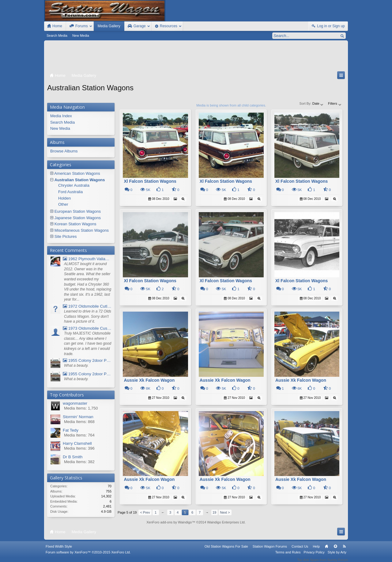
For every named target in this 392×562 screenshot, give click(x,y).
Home (326, 550)
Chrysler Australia (74, 185)
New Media (81, 36)
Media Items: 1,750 (81, 408)
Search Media (57, 36)
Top (335, 550)
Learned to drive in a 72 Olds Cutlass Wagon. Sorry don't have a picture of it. (88, 316)
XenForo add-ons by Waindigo (169, 522)
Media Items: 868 (79, 422)
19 (214, 512)
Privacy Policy (314, 556)
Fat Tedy (71, 430)
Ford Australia (70, 192)
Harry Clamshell (77, 443)
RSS (344, 550)
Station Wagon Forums (270, 550)
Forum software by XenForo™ (88, 556)
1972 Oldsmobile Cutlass (87, 306)
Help (316, 550)
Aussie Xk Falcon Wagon (149, 380)
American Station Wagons (77, 173)
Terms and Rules (288, 556)
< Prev (145, 512)
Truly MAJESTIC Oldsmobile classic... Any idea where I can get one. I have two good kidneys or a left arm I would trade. (88, 344)
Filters (335, 103)
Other (63, 204)
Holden (64, 198)
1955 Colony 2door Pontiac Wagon (87, 360)
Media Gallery (109, 26)
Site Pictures (66, 236)
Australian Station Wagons (80, 180)
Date (318, 103)
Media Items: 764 (79, 435)
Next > (225, 512)
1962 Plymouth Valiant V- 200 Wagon (87, 259)
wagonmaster (75, 403)
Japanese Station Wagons (78, 218)
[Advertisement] (196, 57)
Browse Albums (64, 151)
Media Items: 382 (79, 462)
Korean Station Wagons (75, 224)
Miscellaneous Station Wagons (82, 230)
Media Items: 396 (79, 448)
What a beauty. (76, 365)
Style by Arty (337, 556)
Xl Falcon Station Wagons (150, 181)
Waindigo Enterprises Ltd (226, 522)
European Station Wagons (78, 211)
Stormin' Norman (78, 417)
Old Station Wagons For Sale (226, 550)
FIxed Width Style (59, 550)
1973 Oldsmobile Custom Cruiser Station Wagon (87, 328)
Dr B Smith (73, 457)
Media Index (61, 116)
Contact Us (300, 550)
